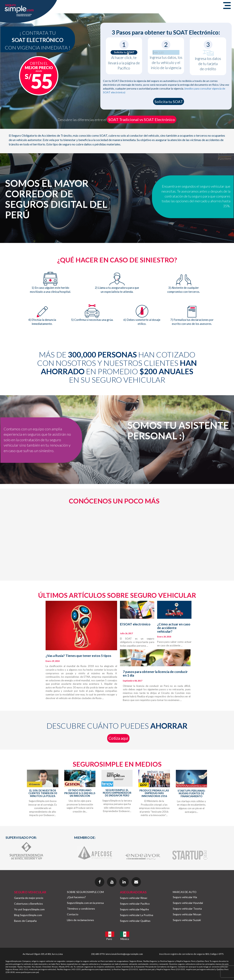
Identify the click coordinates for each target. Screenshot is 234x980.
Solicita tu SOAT (169, 102)
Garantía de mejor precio (29, 898)
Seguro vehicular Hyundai (188, 903)
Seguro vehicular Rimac (134, 898)
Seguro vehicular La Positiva (137, 915)
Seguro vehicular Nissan (187, 914)
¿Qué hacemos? (76, 897)
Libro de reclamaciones (80, 920)
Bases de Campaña (25, 921)
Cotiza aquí (118, 738)
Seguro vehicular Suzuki (187, 920)
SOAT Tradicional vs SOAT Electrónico (142, 119)
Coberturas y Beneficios (29, 904)
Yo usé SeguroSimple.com (29, 909)
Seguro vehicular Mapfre (134, 909)
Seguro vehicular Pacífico (135, 904)
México (125, 939)
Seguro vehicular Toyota (187, 909)
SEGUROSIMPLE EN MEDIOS (117, 764)
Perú (109, 939)
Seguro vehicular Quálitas (135, 921)
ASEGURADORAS (133, 892)
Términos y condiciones (81, 909)
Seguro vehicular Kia (185, 897)
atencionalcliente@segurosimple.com (124, 954)
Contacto (73, 914)
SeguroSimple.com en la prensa (85, 903)
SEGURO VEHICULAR (30, 892)
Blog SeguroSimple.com (28, 915)
